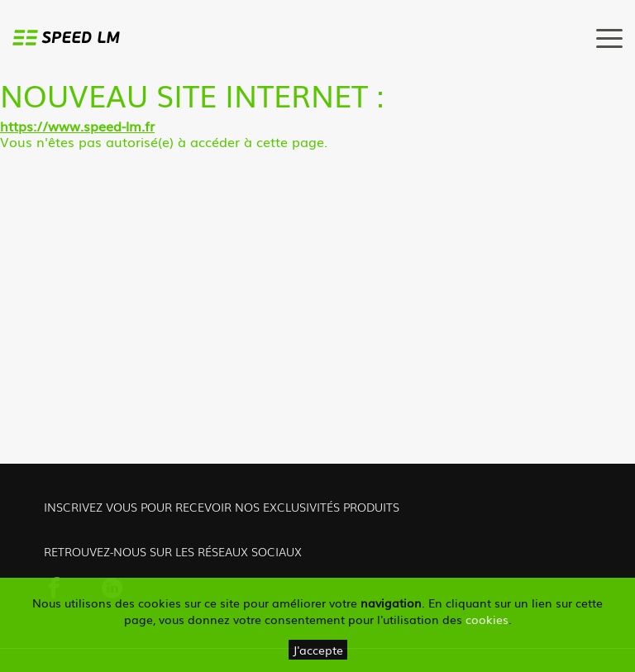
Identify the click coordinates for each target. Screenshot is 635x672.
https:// (24, 126)
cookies (487, 619)
